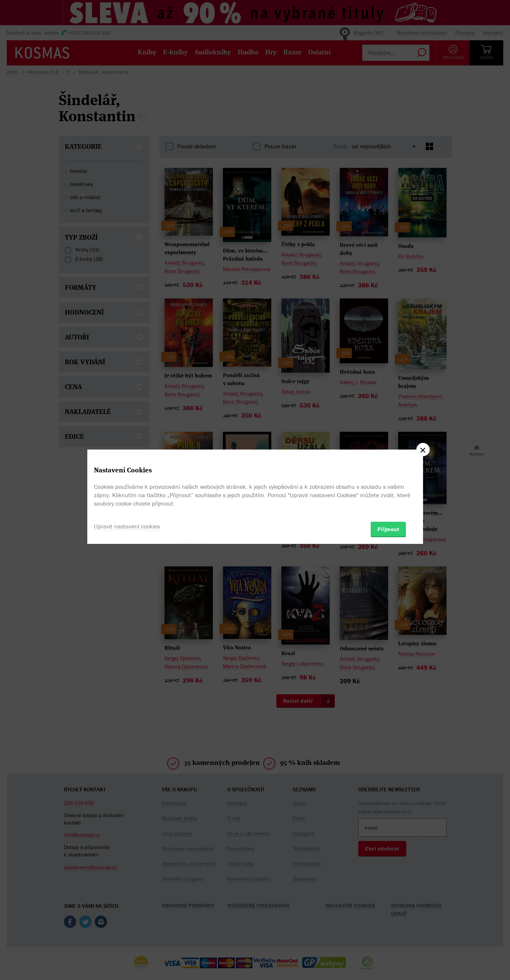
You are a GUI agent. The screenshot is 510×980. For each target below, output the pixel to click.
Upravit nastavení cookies (127, 526)
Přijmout (388, 529)
